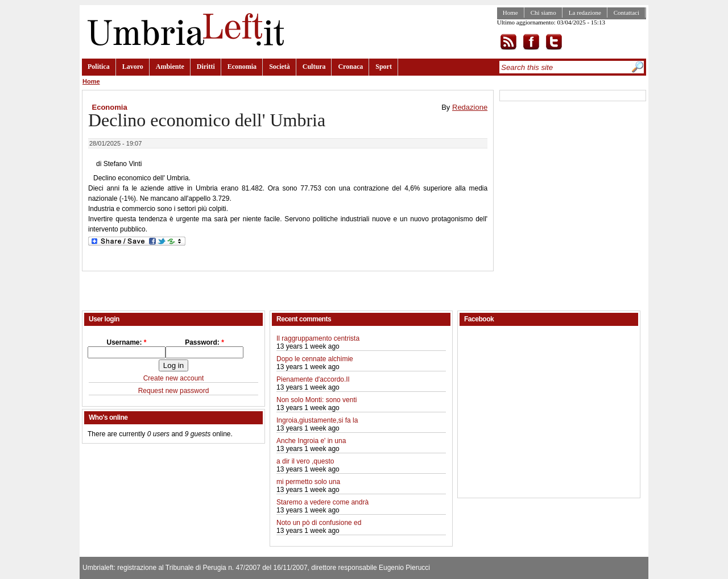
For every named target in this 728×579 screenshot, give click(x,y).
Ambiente (170, 67)
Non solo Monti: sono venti (317, 400)
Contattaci (626, 13)
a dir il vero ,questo (305, 461)
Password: (204, 342)
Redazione (470, 107)
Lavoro (133, 67)
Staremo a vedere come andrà (322, 502)
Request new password (174, 391)
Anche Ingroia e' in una (311, 441)
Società (280, 67)
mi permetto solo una (308, 482)
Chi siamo (543, 13)
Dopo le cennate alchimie (315, 359)
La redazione (585, 13)
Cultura (314, 67)
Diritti (206, 67)
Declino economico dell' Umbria (207, 120)
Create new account (174, 378)
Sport (384, 67)
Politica (99, 67)
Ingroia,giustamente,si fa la (317, 420)
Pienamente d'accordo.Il (313, 379)
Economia (242, 67)
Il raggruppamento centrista (318, 338)
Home (510, 13)
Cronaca (350, 67)
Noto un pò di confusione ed (319, 523)
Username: (126, 342)
